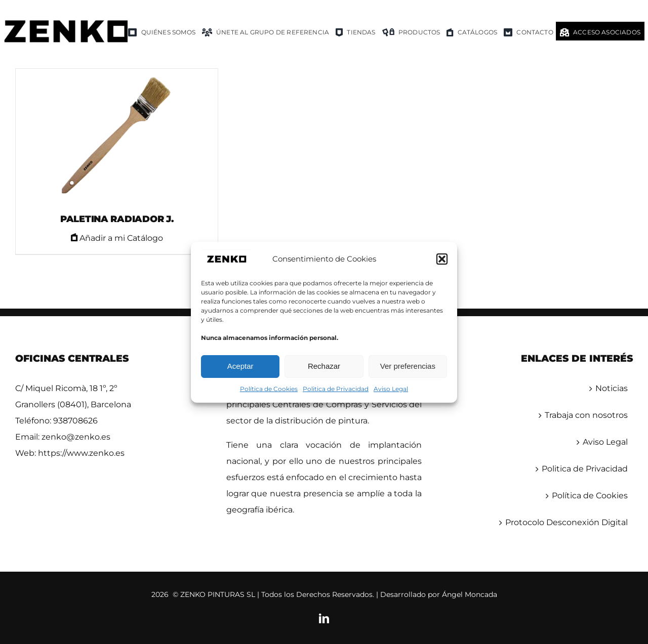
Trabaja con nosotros (586, 415)
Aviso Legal (391, 389)
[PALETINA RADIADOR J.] (117, 136)
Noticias (612, 388)
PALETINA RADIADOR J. (117, 219)
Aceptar (240, 366)
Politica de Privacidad (336, 389)
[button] (442, 259)
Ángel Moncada (470, 594)
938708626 (75, 421)
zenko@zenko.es (76, 437)
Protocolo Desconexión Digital (566, 522)
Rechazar (324, 366)
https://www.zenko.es (81, 453)
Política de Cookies (269, 389)
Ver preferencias (408, 366)
